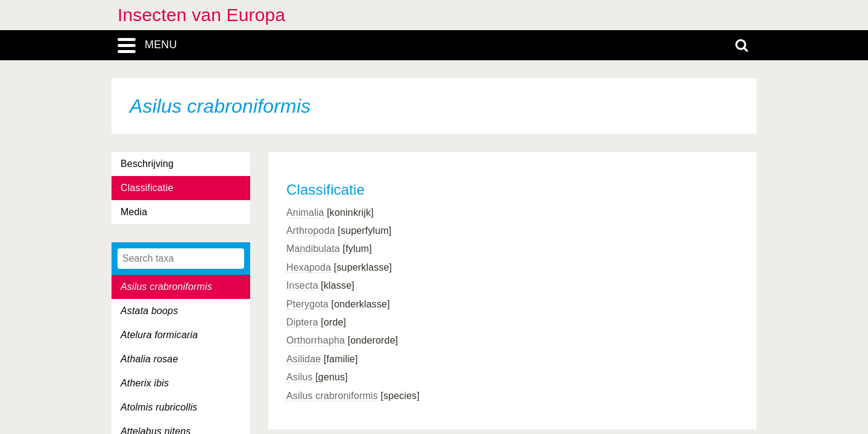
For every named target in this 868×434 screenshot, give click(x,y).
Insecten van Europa (201, 15)
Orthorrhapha (316, 340)
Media (134, 212)
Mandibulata (313, 249)
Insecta (302, 285)
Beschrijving (147, 164)
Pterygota (307, 304)
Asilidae (303, 359)
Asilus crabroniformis (332, 396)
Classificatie (147, 188)
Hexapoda (309, 267)
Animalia (305, 212)
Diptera (302, 322)
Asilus (300, 377)
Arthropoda (311, 231)
